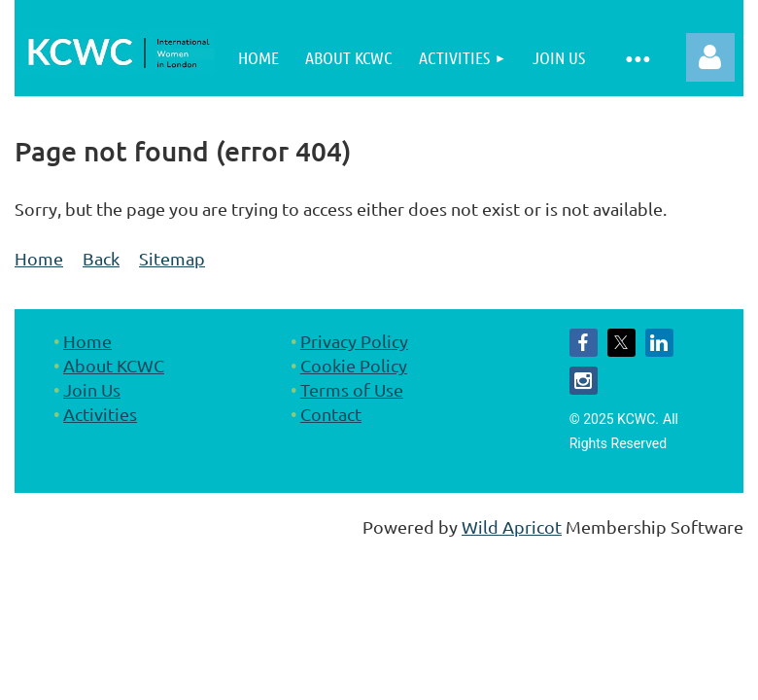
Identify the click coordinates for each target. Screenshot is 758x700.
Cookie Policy (354, 365)
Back (101, 258)
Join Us (92, 389)
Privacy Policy (354, 341)
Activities (100, 414)
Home (39, 258)
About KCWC (114, 365)
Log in (710, 57)
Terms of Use (352, 389)
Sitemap (172, 258)
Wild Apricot (512, 526)
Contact (331, 414)
